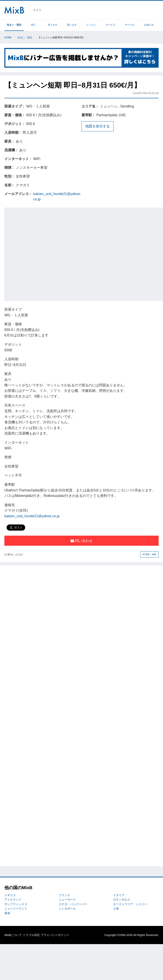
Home (8, 37)
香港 (7, 913)
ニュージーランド (16, 909)
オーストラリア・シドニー (130, 904)
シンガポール (67, 909)
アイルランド (13, 900)
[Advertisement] (46, 253)
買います (72, 25)
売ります (53, 25)
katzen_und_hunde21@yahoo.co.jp (32, 516)
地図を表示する (97, 126)
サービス (110, 25)
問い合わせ (81, 541)
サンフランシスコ (16, 904)
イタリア (119, 895)
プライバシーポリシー (55, 935)
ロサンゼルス (122, 900)
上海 (116, 909)
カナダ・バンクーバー (73, 904)
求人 (33, 25)
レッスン (91, 25)
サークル (130, 25)
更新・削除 (150, 554)
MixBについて (13, 935)
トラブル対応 (31, 935)
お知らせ (149, 25)
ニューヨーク (67, 900)
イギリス (10, 895)
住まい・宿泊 (14, 25)
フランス (64, 895)
